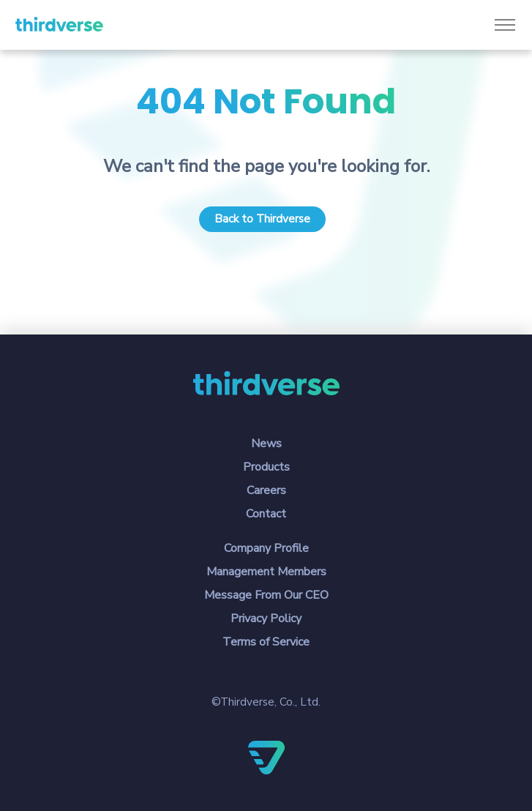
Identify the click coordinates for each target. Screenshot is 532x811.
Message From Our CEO (266, 595)
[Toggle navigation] (505, 25)
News (266, 444)
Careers (266, 490)
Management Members (266, 572)
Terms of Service (266, 642)
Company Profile (266, 548)
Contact (266, 514)
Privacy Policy (266, 618)
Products (266, 467)
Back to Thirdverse (262, 219)
